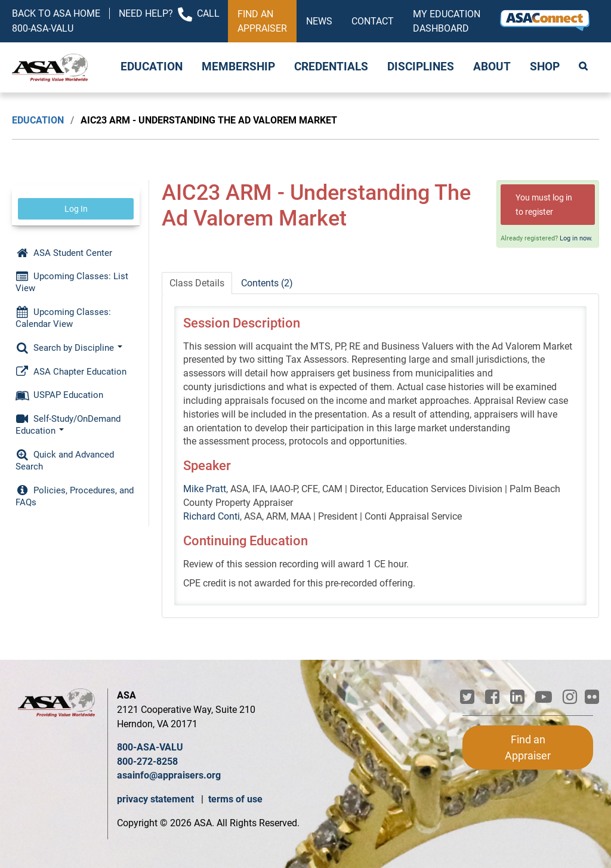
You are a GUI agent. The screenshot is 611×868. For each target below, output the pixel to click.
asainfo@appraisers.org (169, 775)
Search (584, 67)
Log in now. (576, 238)
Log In (76, 209)
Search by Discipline (69, 348)
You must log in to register (544, 205)
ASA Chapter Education (71, 372)
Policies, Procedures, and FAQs (75, 496)
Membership (238, 67)
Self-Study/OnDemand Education (68, 425)
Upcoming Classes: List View (72, 282)
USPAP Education (59, 395)
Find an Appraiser (262, 21)
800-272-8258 (147, 762)
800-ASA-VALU (150, 747)
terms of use (235, 799)
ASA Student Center (64, 253)
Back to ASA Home (56, 13)
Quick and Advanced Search (65, 461)
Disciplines (421, 67)
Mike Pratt (205, 489)
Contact (373, 21)
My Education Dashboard (447, 21)
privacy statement (157, 799)
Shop (545, 67)
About (492, 67)
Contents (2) (267, 283)
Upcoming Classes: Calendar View (63, 318)
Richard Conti (212, 516)
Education (152, 67)
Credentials (331, 67)
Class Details (197, 283)
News (319, 21)
